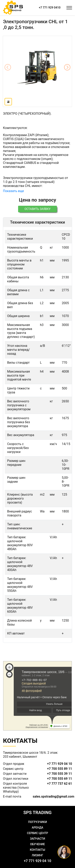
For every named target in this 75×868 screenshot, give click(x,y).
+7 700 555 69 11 (60, 779)
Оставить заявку (37, 209)
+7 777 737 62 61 (60, 784)
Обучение (37, 844)
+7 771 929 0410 (50, 8)
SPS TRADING (38, 812)
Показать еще (13, 191)
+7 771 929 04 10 (60, 764)
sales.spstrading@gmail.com (54, 796)
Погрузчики (37, 822)
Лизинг (37, 855)
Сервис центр (38, 833)
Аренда (38, 828)
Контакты (37, 850)
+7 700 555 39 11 (60, 774)
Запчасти (37, 839)
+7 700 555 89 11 (60, 769)
